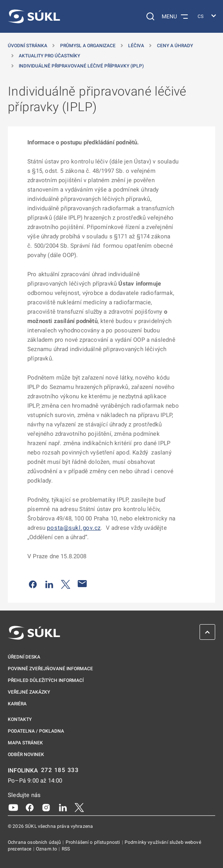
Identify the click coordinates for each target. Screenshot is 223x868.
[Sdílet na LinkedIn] (49, 584)
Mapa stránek (25, 743)
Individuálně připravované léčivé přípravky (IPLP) (81, 66)
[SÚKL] (34, 16)
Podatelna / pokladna (36, 731)
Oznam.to (47, 849)
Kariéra (17, 704)
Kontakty (20, 719)
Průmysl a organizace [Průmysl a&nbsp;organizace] (88, 46)
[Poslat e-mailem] (82, 584)
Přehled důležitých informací (46, 680)
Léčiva (136, 46)
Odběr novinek (26, 754)
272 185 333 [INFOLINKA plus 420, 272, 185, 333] (60, 770)
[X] (79, 807)
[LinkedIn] (63, 807)
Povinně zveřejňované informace (50, 669)
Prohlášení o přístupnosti (94, 842)
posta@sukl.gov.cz (74, 528)
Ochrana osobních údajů (35, 842)
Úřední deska (24, 657)
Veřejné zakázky (29, 692)
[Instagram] (46, 807)
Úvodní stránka (28, 46)
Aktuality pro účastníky (49, 56)
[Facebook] (30, 807)
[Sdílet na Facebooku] (33, 584)
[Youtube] (13, 807)
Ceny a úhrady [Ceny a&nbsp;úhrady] (175, 46)
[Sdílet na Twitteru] (66, 584)
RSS (66, 849)
